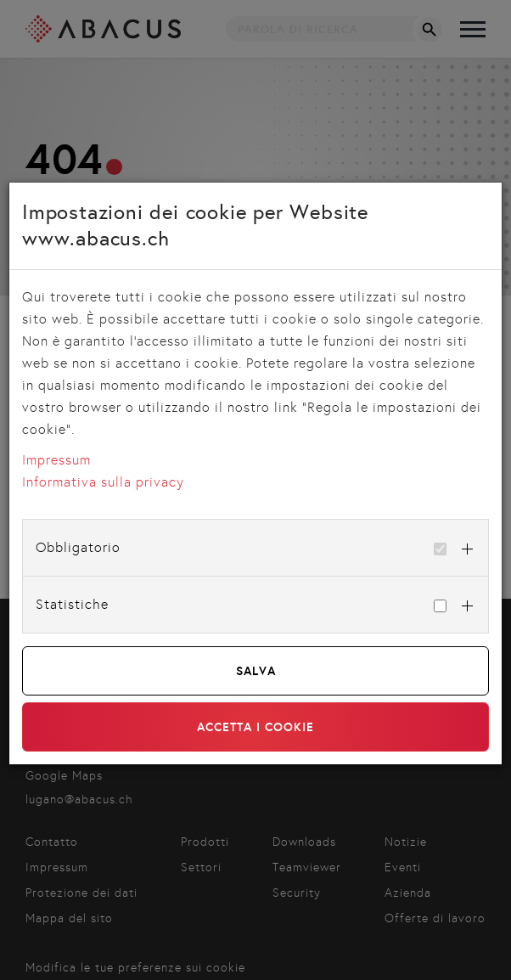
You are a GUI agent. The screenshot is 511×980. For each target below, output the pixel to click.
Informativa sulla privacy (103, 482)
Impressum (56, 460)
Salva (256, 671)
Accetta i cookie (255, 727)
